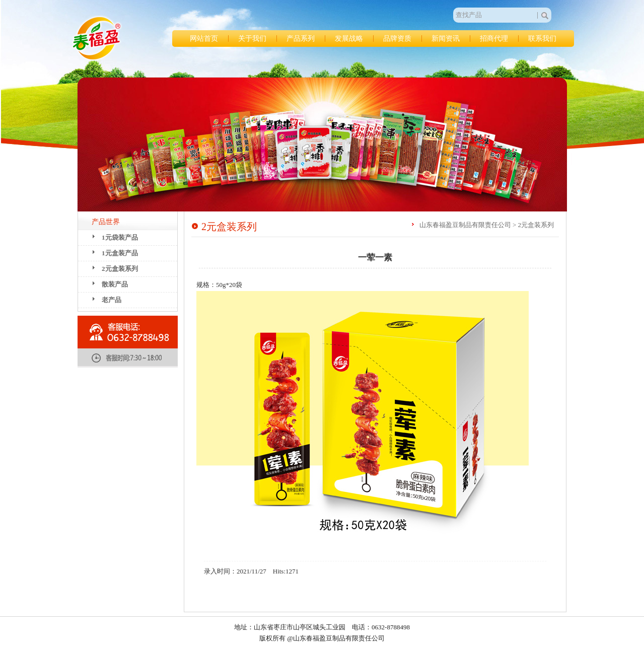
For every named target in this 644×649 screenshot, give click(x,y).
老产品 (112, 300)
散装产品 (115, 284)
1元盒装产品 (120, 253)
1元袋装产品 (120, 237)
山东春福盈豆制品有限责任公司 (97, 38)
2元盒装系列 (120, 269)
